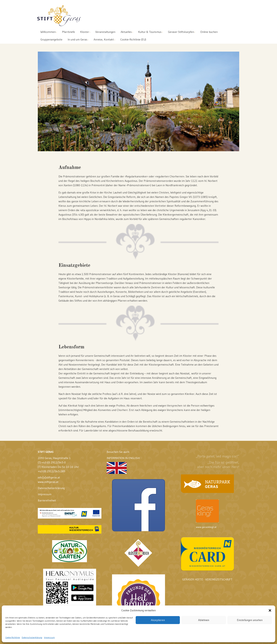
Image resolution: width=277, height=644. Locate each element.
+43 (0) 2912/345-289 (51, 471)
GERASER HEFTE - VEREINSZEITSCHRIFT (207, 579)
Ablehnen (204, 620)
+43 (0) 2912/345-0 (54, 462)
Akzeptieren (158, 620)
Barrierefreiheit (47, 500)
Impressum (49, 637)
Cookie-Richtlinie (13, 637)
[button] (270, 610)
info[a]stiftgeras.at (49, 477)
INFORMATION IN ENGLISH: (123, 465)
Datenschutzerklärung (32, 637)
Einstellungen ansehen (250, 620)
